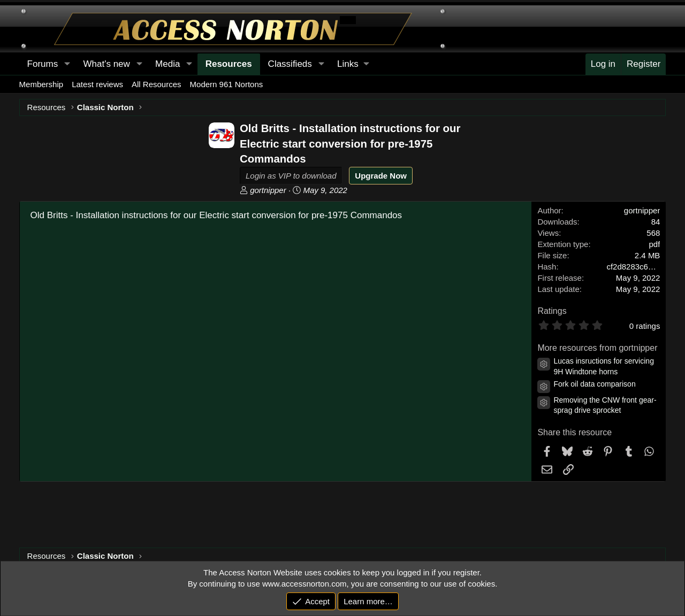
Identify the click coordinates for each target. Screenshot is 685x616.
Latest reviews (97, 84)
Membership (41, 84)
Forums (43, 64)
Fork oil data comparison (594, 384)
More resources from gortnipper (597, 348)
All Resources (157, 84)
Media (168, 64)
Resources (229, 64)
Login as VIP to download (291, 176)
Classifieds (290, 64)
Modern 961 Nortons (227, 84)
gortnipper (268, 190)
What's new (106, 64)
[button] (353, 64)
